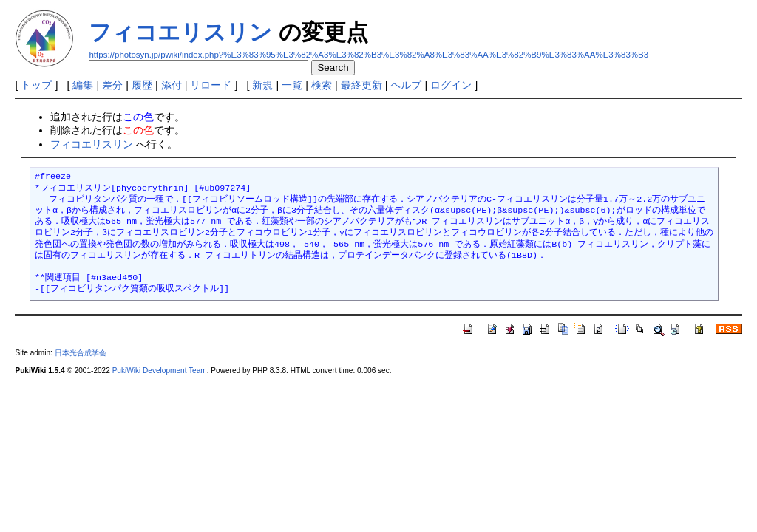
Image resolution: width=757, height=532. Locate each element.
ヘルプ (406, 85)
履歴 (142, 85)
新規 (262, 85)
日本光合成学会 (81, 353)
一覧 (292, 85)
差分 (112, 85)
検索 (322, 85)
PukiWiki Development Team (160, 371)
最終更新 (361, 85)
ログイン (451, 85)
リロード (211, 85)
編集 (83, 85)
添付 (172, 85)
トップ (36, 85)
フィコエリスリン (180, 32)
